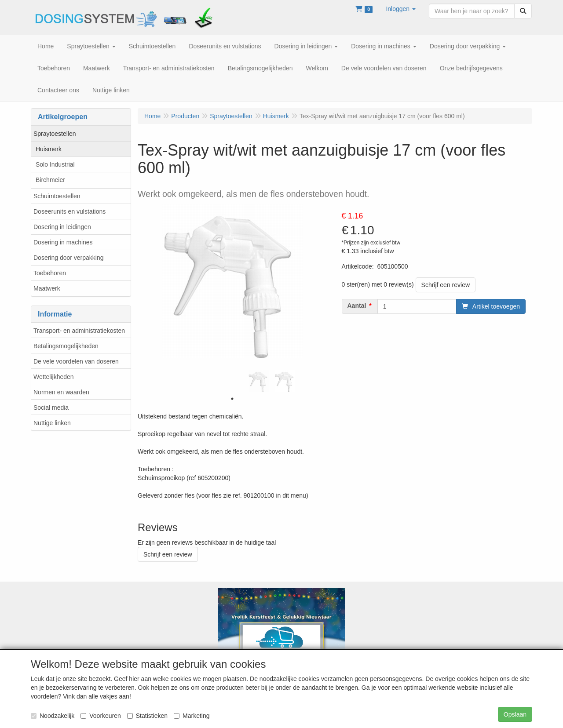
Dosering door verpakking (69, 258)
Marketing (192, 716)
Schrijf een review (446, 285)
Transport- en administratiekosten (79, 331)
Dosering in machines (63, 242)
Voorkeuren (101, 716)
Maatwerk (47, 288)
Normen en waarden (61, 392)
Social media (51, 408)
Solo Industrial (55, 164)
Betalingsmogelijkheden (66, 346)
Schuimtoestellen (57, 196)
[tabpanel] (259, 381)
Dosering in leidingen (62, 227)
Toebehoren (50, 273)
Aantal (357, 306)
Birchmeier (50, 180)
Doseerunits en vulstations (69, 211)
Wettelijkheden (54, 377)
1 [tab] (232, 399)
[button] (401, 9)
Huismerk (49, 149)
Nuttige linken (52, 423)
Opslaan (515, 714)
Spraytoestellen (55, 134)
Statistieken (147, 716)
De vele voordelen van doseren (76, 361)
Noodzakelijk (53, 716)
